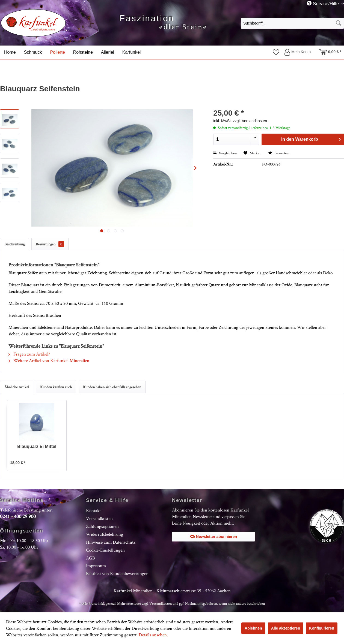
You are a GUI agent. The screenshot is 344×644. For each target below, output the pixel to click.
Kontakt (93, 510)
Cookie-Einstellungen (105, 550)
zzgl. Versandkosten (250, 121)
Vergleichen (225, 153)
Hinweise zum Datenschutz (111, 542)
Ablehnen (253, 628)
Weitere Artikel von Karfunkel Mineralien (49, 360)
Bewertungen (50, 244)
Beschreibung (14, 244)
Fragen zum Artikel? (29, 354)
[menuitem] (292, 23)
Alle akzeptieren (286, 628)
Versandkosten (99, 518)
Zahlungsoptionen (102, 526)
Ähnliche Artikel (17, 387)
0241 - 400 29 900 (18, 516)
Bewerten (278, 153)
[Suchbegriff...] (292, 23)
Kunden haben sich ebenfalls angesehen (112, 387)
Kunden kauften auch (56, 387)
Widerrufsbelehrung (105, 534)
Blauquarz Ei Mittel (37, 446)
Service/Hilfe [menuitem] (324, 4)
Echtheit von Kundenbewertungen (117, 573)
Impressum (96, 565)
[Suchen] (339, 23)
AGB (91, 558)
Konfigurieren (322, 628)
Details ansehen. (153, 635)
